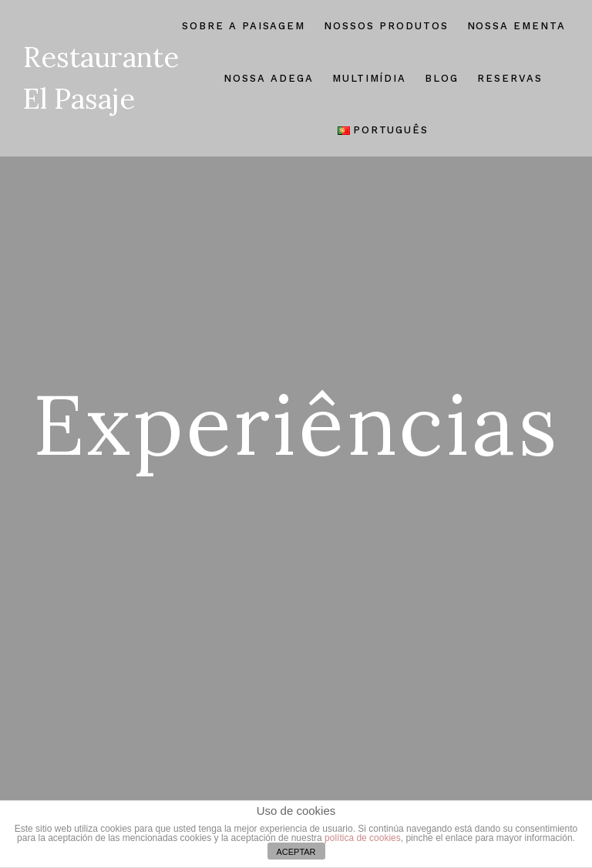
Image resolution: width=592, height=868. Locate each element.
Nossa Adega (268, 78)
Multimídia (370, 78)
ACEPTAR (296, 852)
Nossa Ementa (516, 26)
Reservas (510, 78)
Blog (442, 78)
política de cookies (363, 838)
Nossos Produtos (386, 26)
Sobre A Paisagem (244, 26)
